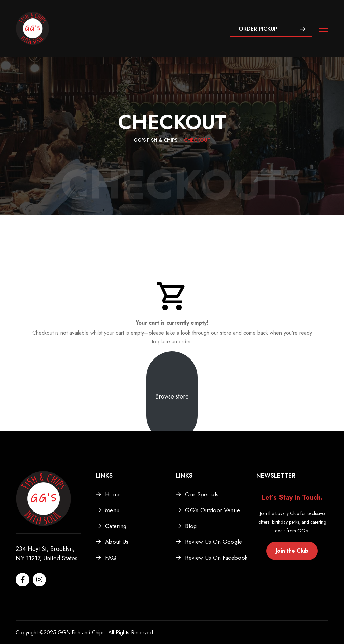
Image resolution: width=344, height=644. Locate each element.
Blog (191, 526)
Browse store (172, 396)
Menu (112, 510)
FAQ (111, 558)
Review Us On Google (213, 542)
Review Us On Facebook (216, 558)
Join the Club (292, 551)
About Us (117, 542)
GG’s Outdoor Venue (212, 510)
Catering (116, 526)
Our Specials (202, 494)
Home (113, 494)
